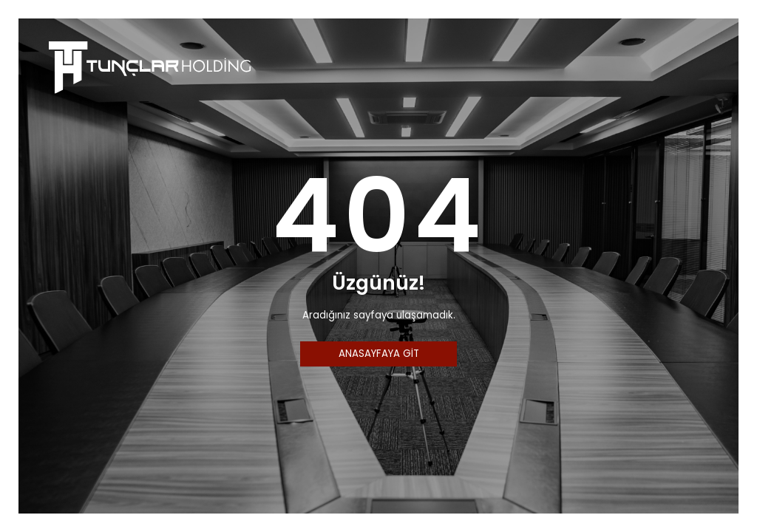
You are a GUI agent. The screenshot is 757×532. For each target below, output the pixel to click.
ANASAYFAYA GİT (379, 354)
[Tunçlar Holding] (150, 66)
